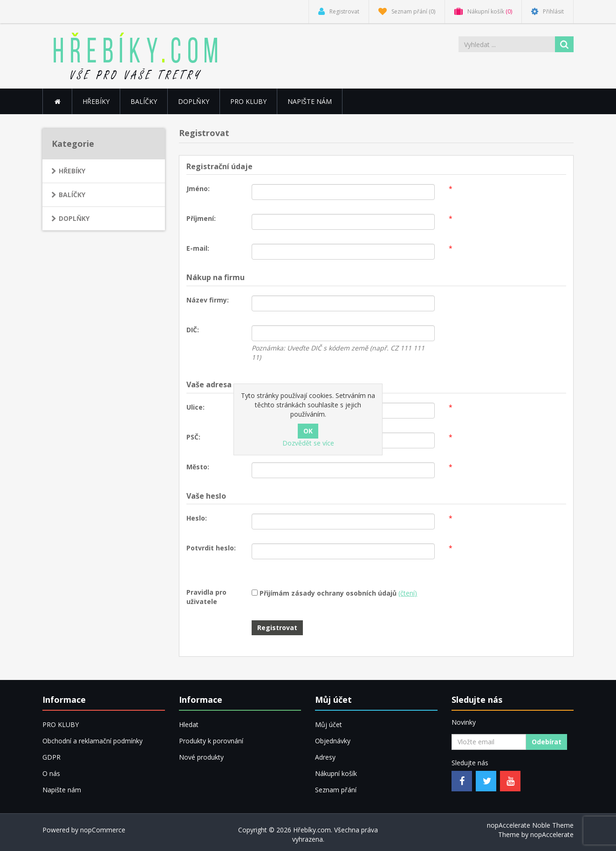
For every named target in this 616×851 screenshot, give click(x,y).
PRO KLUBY (248, 101)
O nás (51, 773)
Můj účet (329, 724)
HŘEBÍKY (72, 171)
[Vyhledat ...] (507, 44)
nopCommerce (103, 830)
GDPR (51, 757)
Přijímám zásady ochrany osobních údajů (328, 593)
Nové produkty (201, 757)
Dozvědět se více (308, 443)
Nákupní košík (336, 773)
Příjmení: (201, 218)
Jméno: (198, 189)
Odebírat (547, 742)
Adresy (325, 757)
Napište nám (310, 101)
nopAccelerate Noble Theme (530, 825)
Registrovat (277, 628)
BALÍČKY (144, 101)
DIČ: (193, 330)
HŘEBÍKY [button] (96, 101)
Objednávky (333, 741)
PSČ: (193, 437)
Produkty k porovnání (211, 741)
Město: (198, 467)
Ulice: (195, 407)
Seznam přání (336, 790)
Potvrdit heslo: (211, 548)
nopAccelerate (552, 834)
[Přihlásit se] (489, 742)
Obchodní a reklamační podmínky (92, 741)
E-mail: (198, 248)
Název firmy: (208, 300)
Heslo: (197, 518)
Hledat (189, 724)
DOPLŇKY (194, 101)
